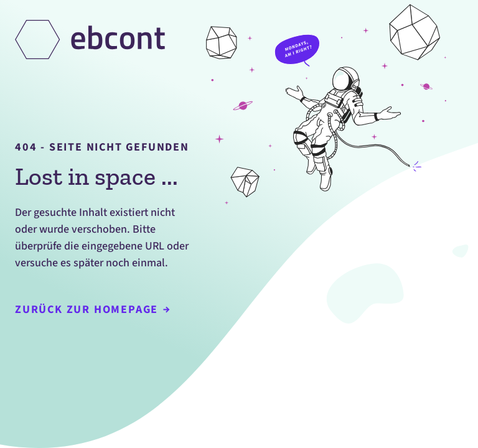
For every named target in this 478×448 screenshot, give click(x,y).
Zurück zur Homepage (92, 310)
